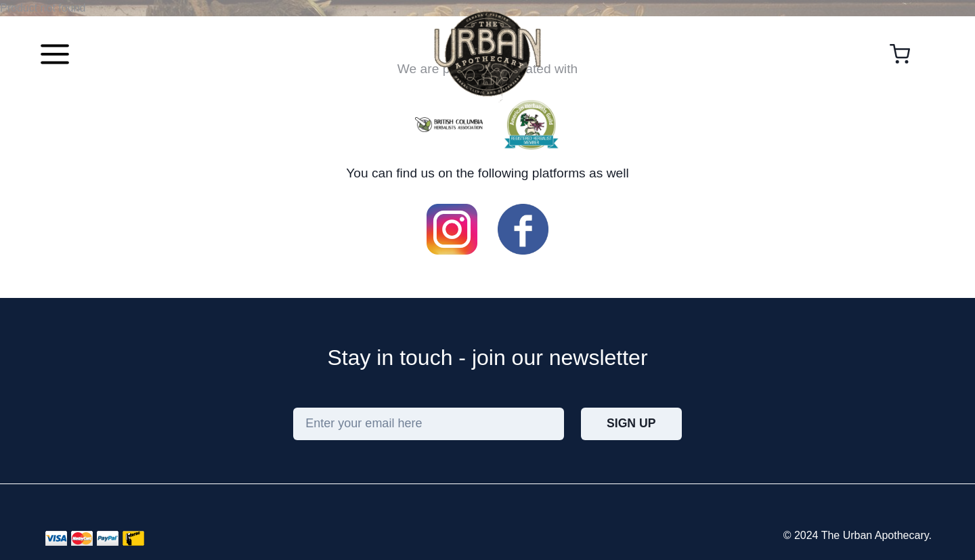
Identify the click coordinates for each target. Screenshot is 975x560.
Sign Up (631, 423)
